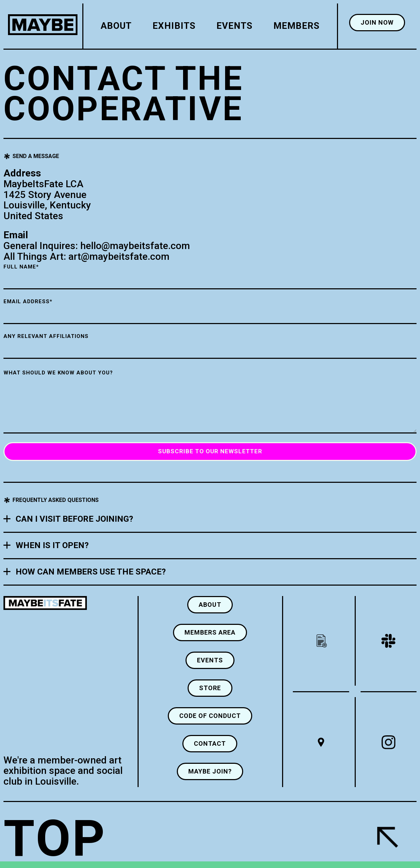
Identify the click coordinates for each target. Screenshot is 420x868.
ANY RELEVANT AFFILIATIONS (46, 336)
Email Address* (28, 301)
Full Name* (21, 267)
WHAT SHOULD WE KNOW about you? (58, 373)
